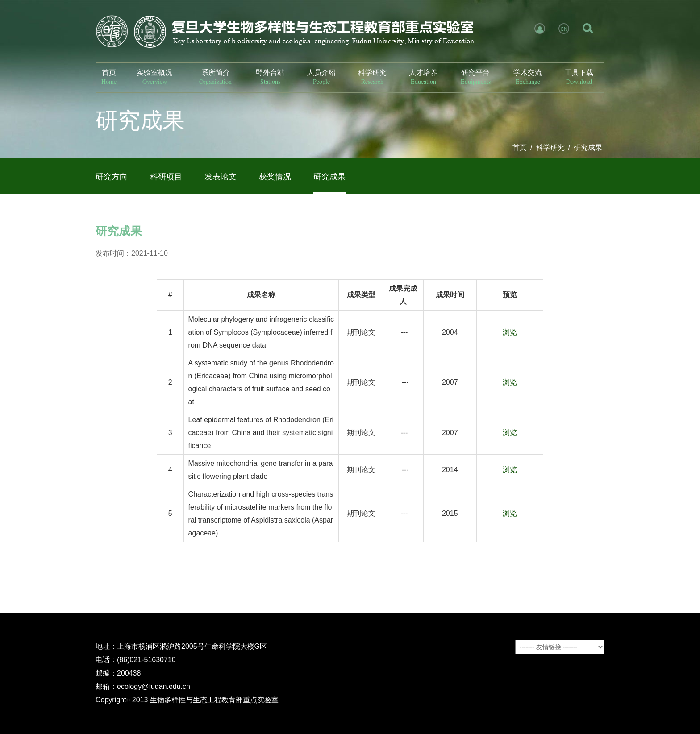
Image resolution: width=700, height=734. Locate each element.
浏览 (510, 332)
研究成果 (588, 147)
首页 (520, 147)
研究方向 (112, 177)
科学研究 (550, 147)
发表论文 (221, 177)
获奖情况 (275, 177)
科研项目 (166, 177)
